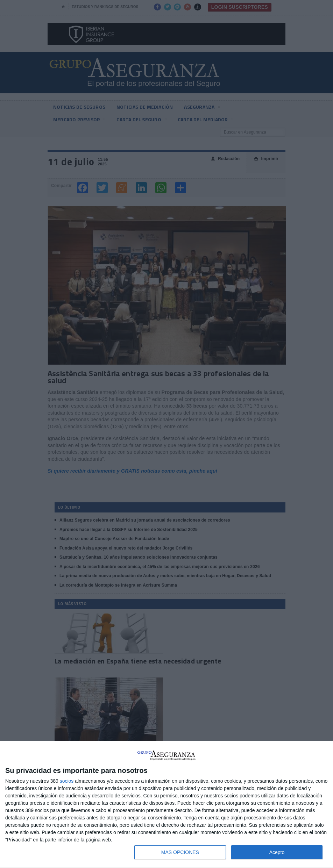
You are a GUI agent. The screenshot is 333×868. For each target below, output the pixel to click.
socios (67, 781)
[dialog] (166, 805)
